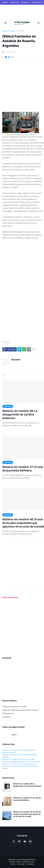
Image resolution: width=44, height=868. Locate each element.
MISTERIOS (20, 31)
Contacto (25, 2)
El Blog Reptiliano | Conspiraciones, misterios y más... (23, 861)
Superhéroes (7, 717)
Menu (5, 23)
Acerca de (14, 2)
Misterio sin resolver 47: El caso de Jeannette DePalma (23, 469)
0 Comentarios (10, 52)
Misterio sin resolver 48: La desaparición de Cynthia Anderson (20, 414)
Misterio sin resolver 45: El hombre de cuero (19, 764)
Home (5, 2)
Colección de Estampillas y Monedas (15, 707)
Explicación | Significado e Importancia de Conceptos (20, 710)
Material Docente (8, 713)
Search (39, 23)
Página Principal (9, 31)
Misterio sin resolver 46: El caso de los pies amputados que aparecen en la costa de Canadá (23, 523)
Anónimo (16, 360)
